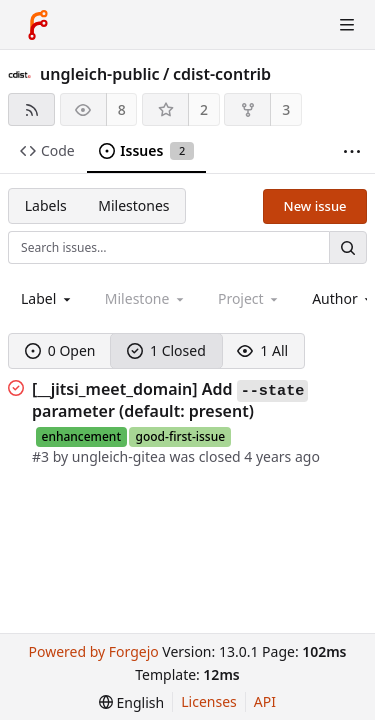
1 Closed (166, 350)
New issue (315, 206)
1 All (262, 350)
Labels (46, 205)
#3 (42, 456)
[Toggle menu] (347, 25)
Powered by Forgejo (93, 651)
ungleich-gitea (119, 456)
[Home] (38, 25)
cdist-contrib (222, 74)
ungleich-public (100, 74)
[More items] (352, 151)
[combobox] (47, 298)
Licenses (209, 701)
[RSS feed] (31, 109)
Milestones (133, 205)
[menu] (131, 702)
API (265, 701)
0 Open (60, 350)
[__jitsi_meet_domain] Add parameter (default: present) (170, 400)
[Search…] (348, 247)
